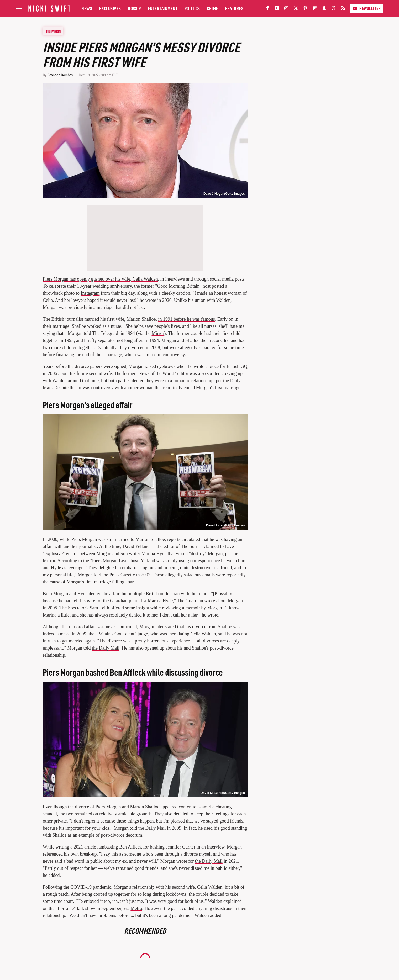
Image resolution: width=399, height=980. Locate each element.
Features (234, 8)
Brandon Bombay (60, 75)
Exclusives (110, 8)
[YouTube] (277, 9)
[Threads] (334, 9)
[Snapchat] (324, 9)
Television (53, 31)
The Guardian (190, 601)
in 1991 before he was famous (186, 319)
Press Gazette (122, 575)
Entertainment (163, 8)
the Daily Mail (106, 648)
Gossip (134, 8)
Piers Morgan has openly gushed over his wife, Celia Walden (100, 279)
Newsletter (367, 8)
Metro (136, 908)
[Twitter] (296, 9)
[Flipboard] (315, 9)
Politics (192, 8)
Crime (212, 8)
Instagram (90, 293)
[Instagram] (286, 9)
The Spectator (72, 608)
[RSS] (343, 9)
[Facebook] (267, 9)
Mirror (158, 333)
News (87, 8)
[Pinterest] (305, 9)
